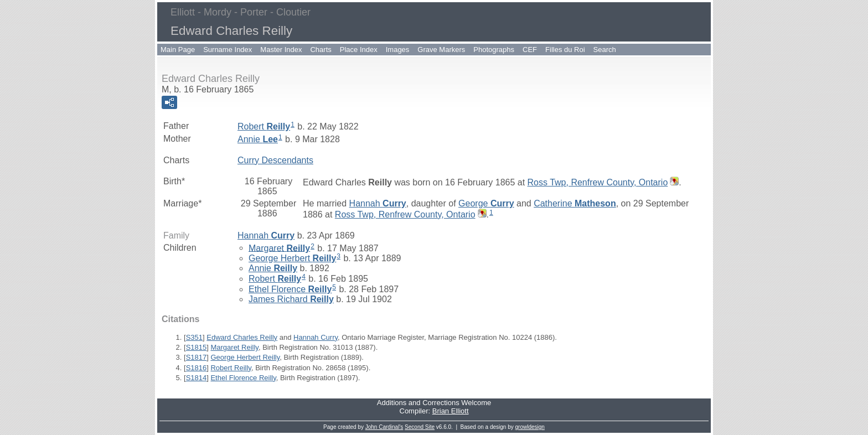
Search (605, 50)
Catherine (575, 203)
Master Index (281, 50)
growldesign (530, 427)
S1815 (197, 347)
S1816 (197, 368)
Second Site (420, 427)
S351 (194, 337)
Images (398, 50)
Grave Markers (441, 50)
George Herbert (292, 258)
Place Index (359, 50)
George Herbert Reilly (245, 357)
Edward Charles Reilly (242, 337)
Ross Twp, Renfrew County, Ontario (598, 182)
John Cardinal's (384, 427)
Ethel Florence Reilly (243, 378)
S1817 (197, 357)
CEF (530, 50)
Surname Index (228, 50)
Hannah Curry (316, 337)
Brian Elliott (451, 411)
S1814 (197, 378)
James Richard (291, 299)
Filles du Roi (565, 50)
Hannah (378, 203)
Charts (321, 50)
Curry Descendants (275, 160)
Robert (264, 126)
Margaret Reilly (234, 347)
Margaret (279, 248)
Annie (258, 139)
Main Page (178, 50)
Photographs (494, 50)
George (486, 203)
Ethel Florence (290, 289)
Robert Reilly (231, 368)
